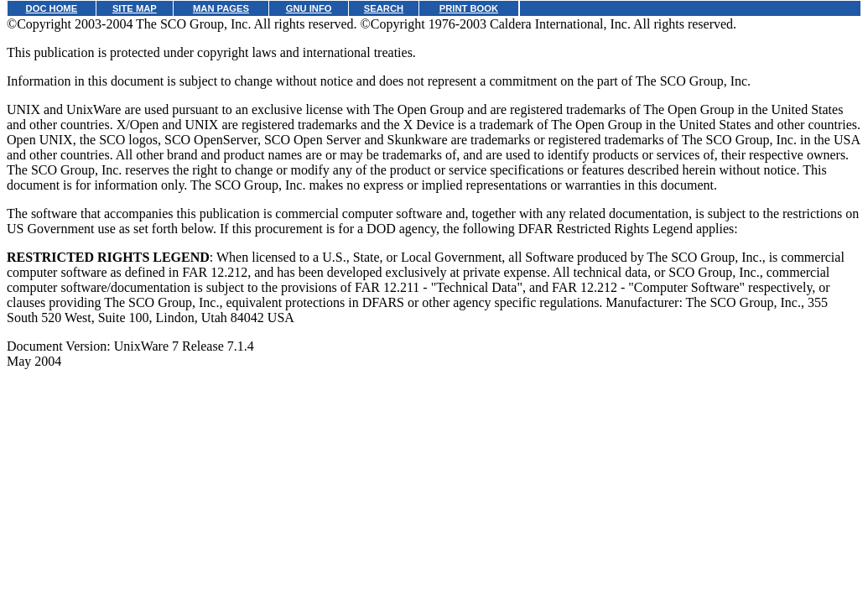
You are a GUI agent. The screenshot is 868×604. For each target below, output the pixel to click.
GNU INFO (309, 8)
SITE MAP (135, 8)
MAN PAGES (221, 8)
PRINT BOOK (469, 8)
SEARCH (384, 8)
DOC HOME (52, 8)
